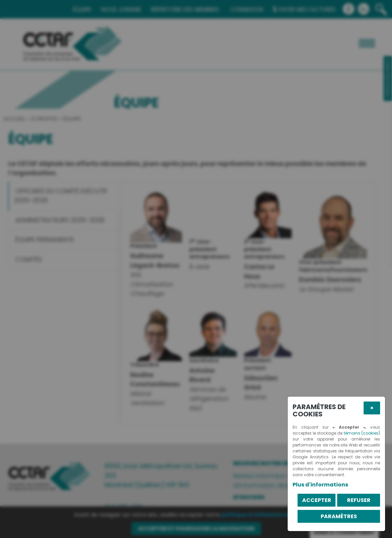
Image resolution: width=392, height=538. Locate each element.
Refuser (359, 500)
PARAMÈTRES (339, 516)
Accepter (317, 500)
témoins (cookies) (362, 433)
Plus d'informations (320, 485)
